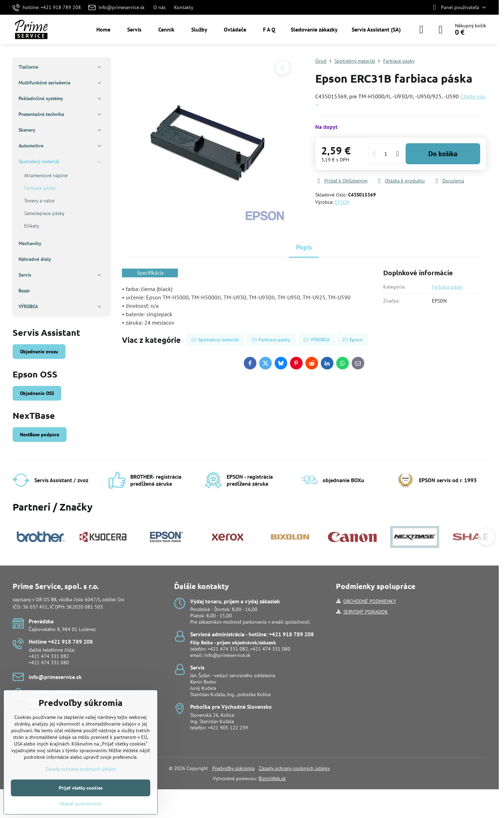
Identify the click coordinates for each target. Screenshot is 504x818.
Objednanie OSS (37, 393)
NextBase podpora (40, 435)
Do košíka (443, 154)
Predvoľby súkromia (233, 768)
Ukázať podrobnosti (81, 804)
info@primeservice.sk (227, 655)
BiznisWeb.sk (272, 778)
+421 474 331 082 (49, 656)
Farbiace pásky (448, 287)
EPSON (342, 202)
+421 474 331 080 (49, 663)
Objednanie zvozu (39, 352)
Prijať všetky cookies (81, 788)
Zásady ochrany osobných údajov (294, 768)
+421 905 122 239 (228, 728)
